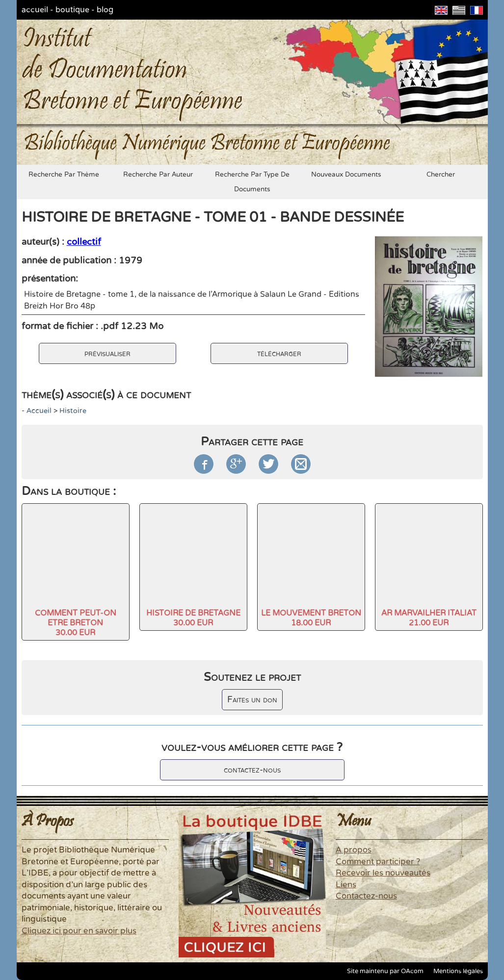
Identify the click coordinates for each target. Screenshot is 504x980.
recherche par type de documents (252, 182)
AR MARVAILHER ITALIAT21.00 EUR (429, 618)
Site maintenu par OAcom (385, 971)
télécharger (279, 353)
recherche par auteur (158, 175)
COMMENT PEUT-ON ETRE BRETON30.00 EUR (76, 623)
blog (105, 10)
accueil (35, 10)
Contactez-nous (366, 896)
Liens (346, 885)
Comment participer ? (378, 862)
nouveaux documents (346, 175)
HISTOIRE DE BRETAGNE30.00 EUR (193, 618)
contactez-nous (252, 770)
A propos (354, 850)
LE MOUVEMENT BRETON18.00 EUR (311, 618)
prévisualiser (107, 353)
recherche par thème (64, 175)
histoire (73, 411)
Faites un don (252, 700)
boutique (72, 10)
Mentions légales (458, 971)
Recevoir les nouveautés (383, 873)
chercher (441, 175)
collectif (84, 242)
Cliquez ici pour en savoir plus (79, 931)
